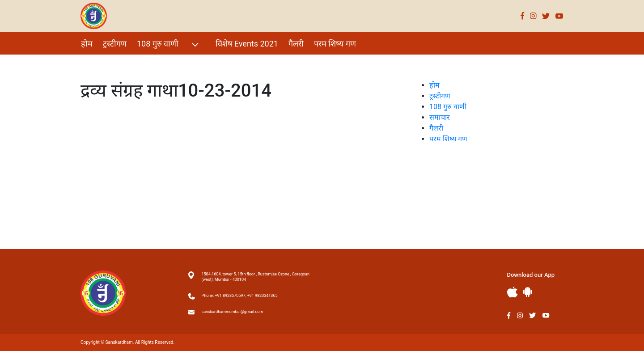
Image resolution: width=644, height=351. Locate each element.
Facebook (523, 16)
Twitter (546, 16)
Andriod (528, 292)
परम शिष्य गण (335, 44)
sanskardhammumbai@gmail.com (233, 312)
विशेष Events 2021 (247, 44)
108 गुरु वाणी (169, 44)
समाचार (440, 117)
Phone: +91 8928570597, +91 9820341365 (240, 296)
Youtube (559, 16)
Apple (513, 292)
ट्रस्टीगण (115, 44)
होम (87, 44)
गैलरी (296, 44)
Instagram (533, 16)
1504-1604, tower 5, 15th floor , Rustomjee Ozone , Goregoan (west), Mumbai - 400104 (256, 277)
